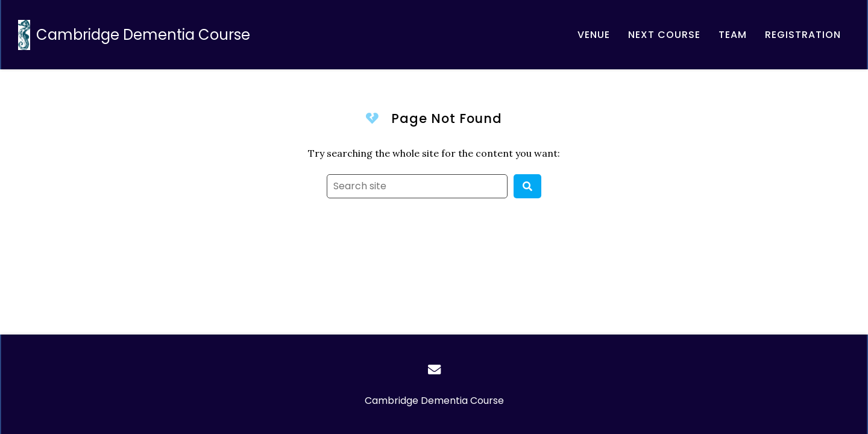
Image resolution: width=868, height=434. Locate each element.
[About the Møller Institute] (594, 35)
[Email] (434, 370)
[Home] (137, 35)
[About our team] (733, 35)
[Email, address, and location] (664, 35)
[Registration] (803, 35)
